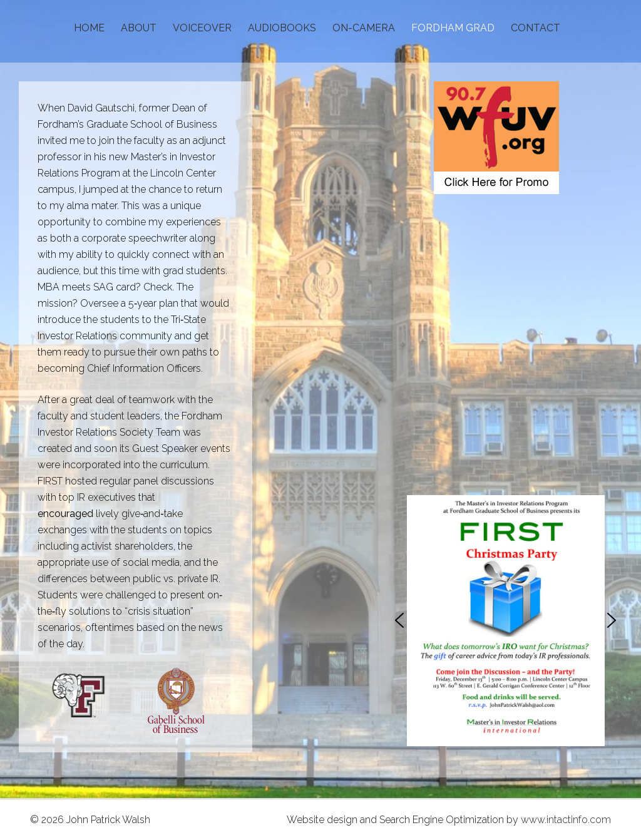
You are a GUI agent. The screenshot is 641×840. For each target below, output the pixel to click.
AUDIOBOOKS (282, 28)
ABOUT (139, 28)
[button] (399, 620)
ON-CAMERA (364, 28)
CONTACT (536, 28)
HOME (89, 28)
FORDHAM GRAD (453, 28)
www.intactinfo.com (566, 820)
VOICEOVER (202, 28)
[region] (505, 621)
